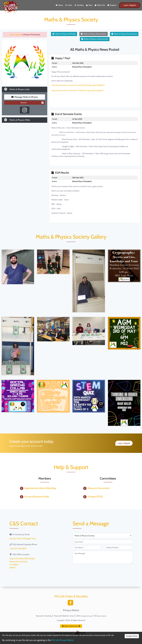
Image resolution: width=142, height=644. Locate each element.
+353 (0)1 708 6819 (18, 549)
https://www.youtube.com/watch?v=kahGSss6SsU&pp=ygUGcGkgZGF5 (78, 85)
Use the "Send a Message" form (23, 539)
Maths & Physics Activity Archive (95, 39)
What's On (100, 5)
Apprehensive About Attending (40, 488)
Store (89, 5)
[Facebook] (71, 603)
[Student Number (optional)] (118, 547)
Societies (79, 5)
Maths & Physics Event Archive (124, 34)
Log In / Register (130, 5)
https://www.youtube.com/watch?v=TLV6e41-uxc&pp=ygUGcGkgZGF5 (77, 91)
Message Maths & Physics (25, 97)
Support (112, 5)
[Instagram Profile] (25, 110)
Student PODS (95, 497)
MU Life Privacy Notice (62, 640)
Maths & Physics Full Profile (64, 34)
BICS (84, 616)
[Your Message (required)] (103, 557)
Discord (32, 103)
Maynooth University (44, 616)
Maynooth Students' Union (64, 616)
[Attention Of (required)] (103, 536)
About (59, 5)
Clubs (69, 5)
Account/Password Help (37, 497)
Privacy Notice (71, 610)
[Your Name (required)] (87, 547)
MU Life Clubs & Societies (71, 596)
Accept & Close (132, 636)
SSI (100, 616)
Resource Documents (99, 488)
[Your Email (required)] (103, 542)
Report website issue (71, 626)
